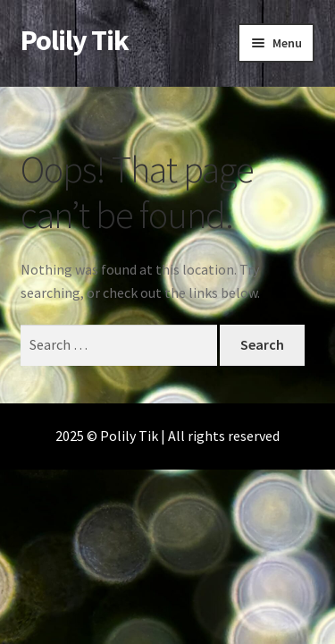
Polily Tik (75, 40)
